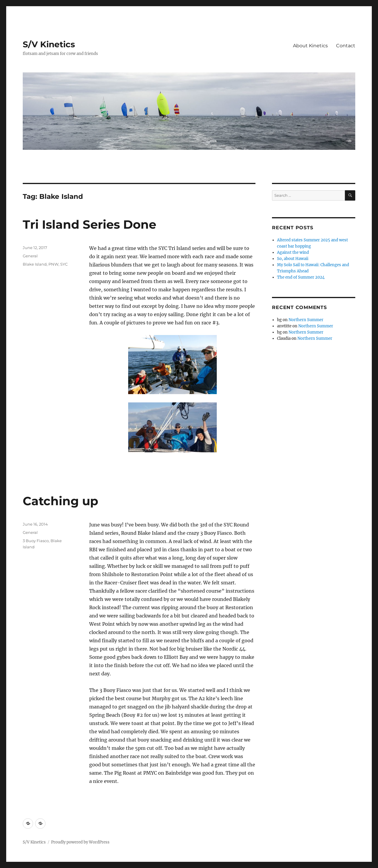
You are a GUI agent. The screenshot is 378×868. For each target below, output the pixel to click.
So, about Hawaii (293, 259)
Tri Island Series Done (89, 224)
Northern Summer (306, 320)
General (30, 256)
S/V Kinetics (49, 44)
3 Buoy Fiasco (36, 541)
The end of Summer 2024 (301, 277)
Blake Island (35, 264)
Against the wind (293, 252)
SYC (64, 264)
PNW (53, 264)
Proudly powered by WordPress (80, 842)
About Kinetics (310, 46)
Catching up (61, 501)
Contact (346, 46)
